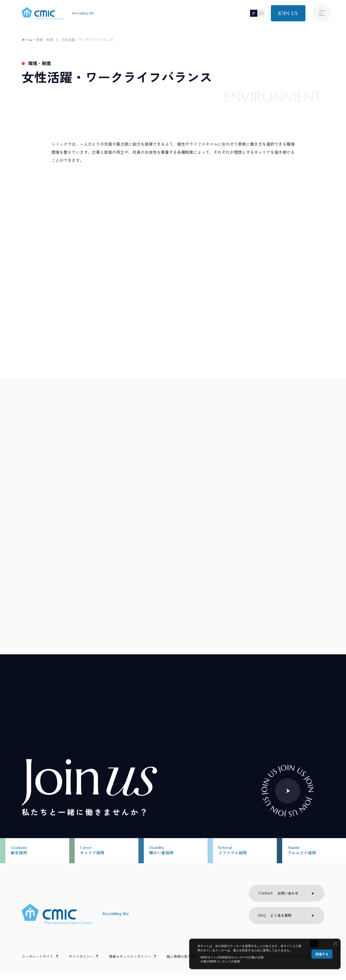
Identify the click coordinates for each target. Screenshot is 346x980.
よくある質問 (275, 921)
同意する (322, 954)
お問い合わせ (279, 898)
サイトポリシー (81, 962)
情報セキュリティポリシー (130, 962)
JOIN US (288, 13)
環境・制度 (44, 40)
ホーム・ (29, 40)
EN (261, 13)
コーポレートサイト (37, 962)
